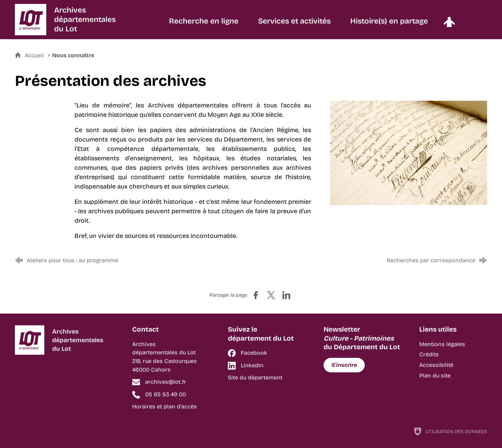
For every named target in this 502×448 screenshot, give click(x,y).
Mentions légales (442, 344)
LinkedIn (252, 365)
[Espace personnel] (449, 25)
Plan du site (435, 376)
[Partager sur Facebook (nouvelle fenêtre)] (256, 295)
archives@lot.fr (166, 382)
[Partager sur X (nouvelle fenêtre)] (271, 295)
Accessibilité (436, 365)
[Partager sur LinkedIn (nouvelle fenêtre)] (286, 295)
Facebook (254, 353)
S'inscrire (344, 365)
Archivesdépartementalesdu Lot (85, 19)
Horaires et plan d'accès (165, 407)
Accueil (35, 55)
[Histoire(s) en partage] (389, 25)
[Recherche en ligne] (204, 25)
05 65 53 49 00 (166, 394)
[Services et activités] (294, 25)
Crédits (429, 355)
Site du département (255, 378)
